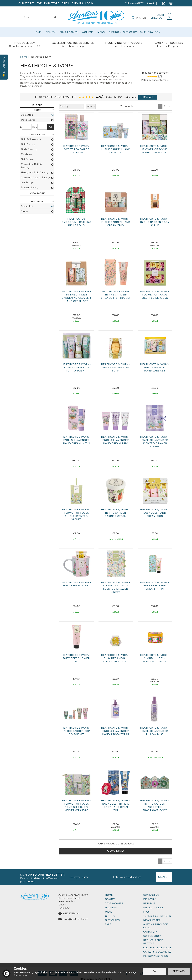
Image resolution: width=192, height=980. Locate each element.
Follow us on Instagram (171, 3)
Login (89, 3)
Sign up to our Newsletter (43, 878)
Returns (149, 903)
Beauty (110, 899)
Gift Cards (112, 920)
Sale (108, 924)
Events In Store (48, 3)
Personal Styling (156, 956)
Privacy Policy (153, 908)
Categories (42, 134)
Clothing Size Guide (157, 948)
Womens (111, 908)
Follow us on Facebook (156, 3)
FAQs (146, 912)
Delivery (149, 899)
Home (109, 895)
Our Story (150, 932)
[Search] (36, 17)
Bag (168, 16)
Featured (43, 201)
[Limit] (91, 106)
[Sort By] (71, 106)
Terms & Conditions (157, 916)
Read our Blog (164, 3)
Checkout (157, 18)
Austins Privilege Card (156, 926)
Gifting (110, 916)
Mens (109, 912)
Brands (153, 32)
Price (44, 110)
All (52, 115)
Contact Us (151, 895)
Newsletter (152, 920)
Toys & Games (114, 903)
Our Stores (26, 3)
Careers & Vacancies (157, 952)
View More (116, 851)
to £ (34, 127)
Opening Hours (72, 3)
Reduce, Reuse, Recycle (153, 942)
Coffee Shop (152, 936)
